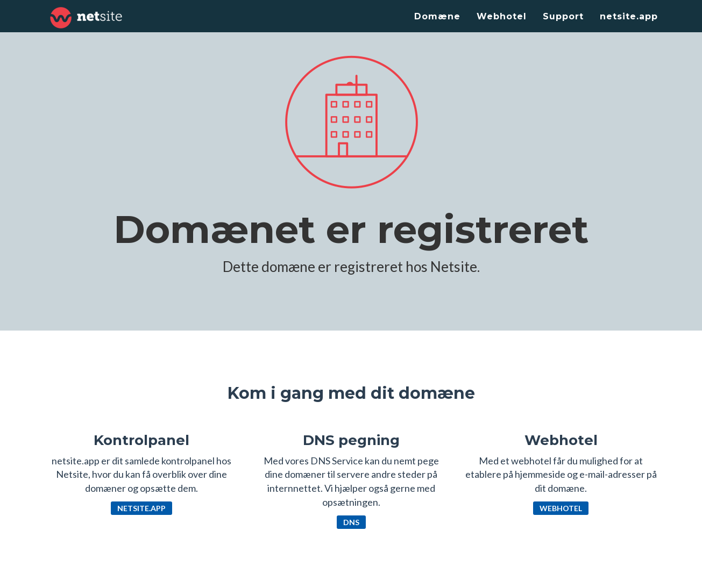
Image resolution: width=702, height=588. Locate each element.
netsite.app (629, 16)
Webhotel (502, 16)
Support (563, 16)
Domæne (437, 16)
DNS (351, 522)
